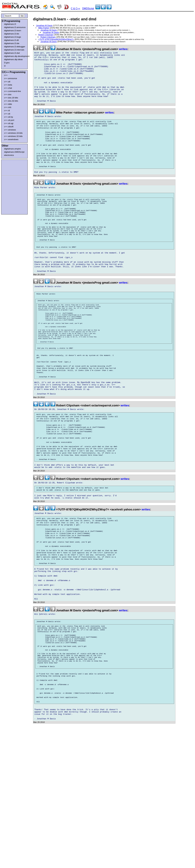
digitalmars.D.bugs (13, 37)
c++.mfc (8, 107)
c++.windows (10, 130)
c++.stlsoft (9, 127)
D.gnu (7, 63)
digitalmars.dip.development (15, 56)
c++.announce (11, 78)
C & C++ (76, 8)
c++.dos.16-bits (11, 98)
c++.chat (8, 88)
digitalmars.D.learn (13, 31)
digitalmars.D (10, 24)
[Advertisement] (11, 167)
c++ (6, 75)
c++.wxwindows (11, 139)
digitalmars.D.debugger (15, 47)
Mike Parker (44, 28)
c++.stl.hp (9, 117)
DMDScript (88, 8)
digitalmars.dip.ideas (13, 59)
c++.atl (7, 82)
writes (123, 49)
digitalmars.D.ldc (12, 34)
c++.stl (7, 114)
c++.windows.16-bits (13, 133)
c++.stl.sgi (9, 123)
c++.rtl (7, 111)
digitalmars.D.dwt (12, 53)
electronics (9, 155)
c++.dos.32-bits (11, 101)
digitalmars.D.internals (14, 50)
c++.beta (8, 85)
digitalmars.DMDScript (14, 152)
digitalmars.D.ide (12, 43)
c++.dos (8, 94)
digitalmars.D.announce (15, 27)
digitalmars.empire (12, 149)
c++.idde (8, 104)
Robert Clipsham (46, 35)
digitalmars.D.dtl (11, 40)
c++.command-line (13, 91)
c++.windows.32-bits (13, 136)
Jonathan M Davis (44, 25)
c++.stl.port (9, 120)
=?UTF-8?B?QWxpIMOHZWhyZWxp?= (56, 39)
